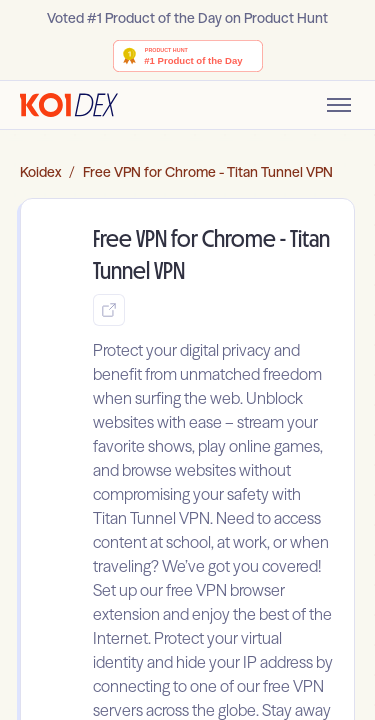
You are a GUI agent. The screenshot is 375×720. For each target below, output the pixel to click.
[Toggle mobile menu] (339, 105)
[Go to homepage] (69, 105)
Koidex (40, 172)
